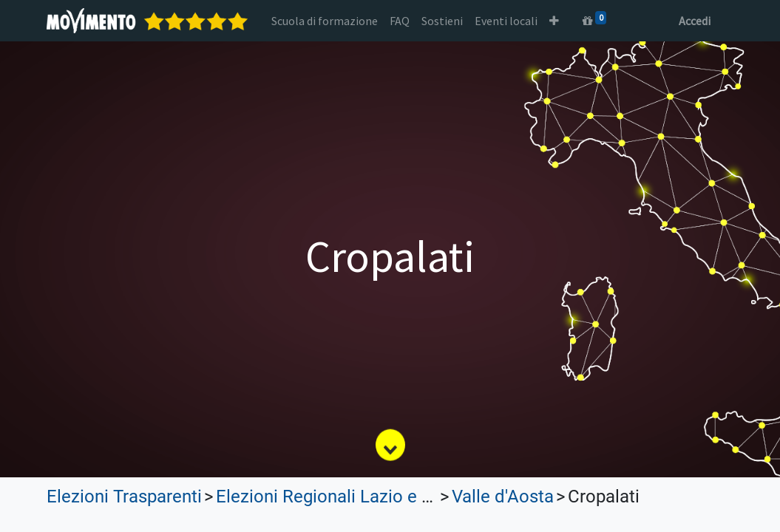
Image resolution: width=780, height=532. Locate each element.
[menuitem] (325, 21)
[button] (554, 21)
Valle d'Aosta (503, 497)
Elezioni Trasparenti (124, 497)
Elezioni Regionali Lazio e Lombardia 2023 (383, 497)
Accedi (695, 21)
